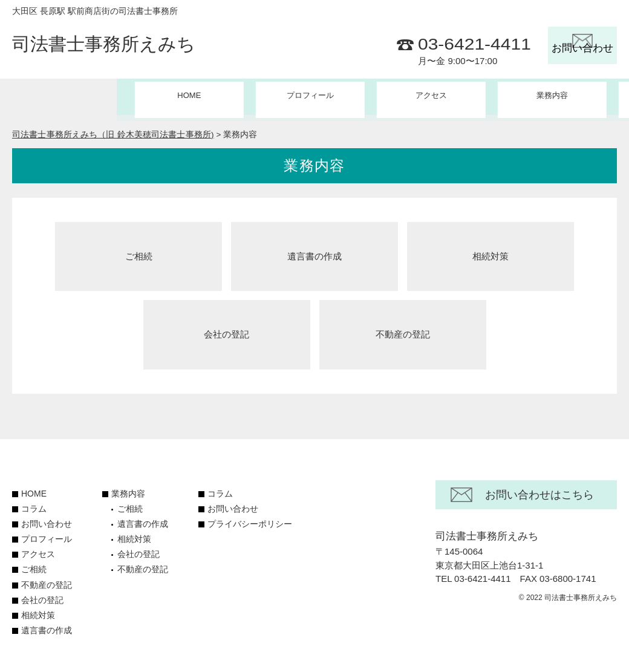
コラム (557, 96)
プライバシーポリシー (250, 521)
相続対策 (490, 251)
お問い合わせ (47, 521)
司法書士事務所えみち (104, 46)
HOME (73, 96)
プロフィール (194, 96)
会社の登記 (227, 331)
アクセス (314, 96)
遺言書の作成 (314, 251)
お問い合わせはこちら (539, 492)
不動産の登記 (403, 331)
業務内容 (128, 491)
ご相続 (139, 251)
